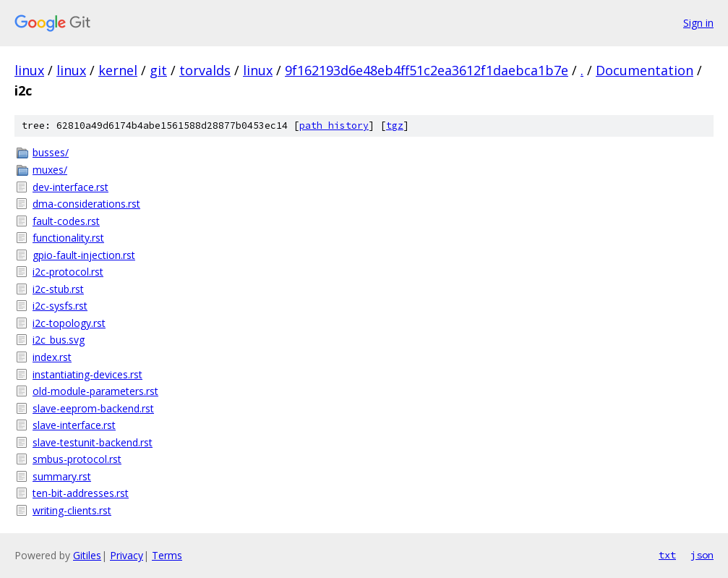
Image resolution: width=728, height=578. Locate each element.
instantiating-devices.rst (87, 374)
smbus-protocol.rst (77, 459)
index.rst (52, 357)
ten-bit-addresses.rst (81, 493)
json (702, 555)
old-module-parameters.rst (95, 391)
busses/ (51, 152)
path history (334, 126)
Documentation (645, 70)
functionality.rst (68, 238)
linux (29, 70)
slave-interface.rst (74, 425)
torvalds (205, 70)
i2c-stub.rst (58, 289)
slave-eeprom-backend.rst (93, 408)
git (158, 70)
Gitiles (87, 555)
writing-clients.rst (72, 510)
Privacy (127, 555)
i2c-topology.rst (69, 323)
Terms (167, 555)
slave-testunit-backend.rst (93, 442)
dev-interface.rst (70, 187)
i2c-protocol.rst (68, 272)
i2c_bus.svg (59, 340)
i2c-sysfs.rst (60, 306)
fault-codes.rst (66, 221)
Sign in (698, 23)
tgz (395, 126)
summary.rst (62, 476)
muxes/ (50, 170)
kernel (118, 70)
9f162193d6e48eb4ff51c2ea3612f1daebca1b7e (427, 70)
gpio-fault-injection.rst (84, 255)
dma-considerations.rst (86, 204)
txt (667, 555)
